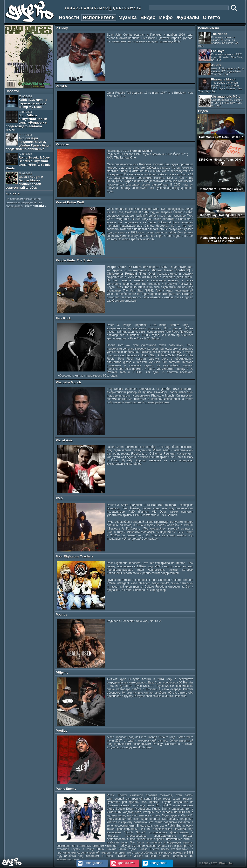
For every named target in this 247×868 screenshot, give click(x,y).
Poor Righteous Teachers (75, 556)
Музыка (128, 17)
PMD (59, 498)
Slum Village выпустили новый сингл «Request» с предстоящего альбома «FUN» (26, 121)
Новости (69, 17)
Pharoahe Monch (68, 382)
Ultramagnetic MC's (221, 101)
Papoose (62, 144)
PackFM (62, 86)
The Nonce (219, 40)
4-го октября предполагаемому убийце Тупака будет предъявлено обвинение (28, 142)
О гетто (212, 17)
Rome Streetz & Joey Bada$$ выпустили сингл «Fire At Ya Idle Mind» (28, 161)
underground (89, 863)
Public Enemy (66, 789)
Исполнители (99, 17)
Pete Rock (63, 318)
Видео (148, 17)
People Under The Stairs (74, 260)
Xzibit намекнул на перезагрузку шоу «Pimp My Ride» (26, 102)
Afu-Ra (221, 70)
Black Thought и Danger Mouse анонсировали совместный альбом (24, 181)
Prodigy (62, 731)
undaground (154, 863)
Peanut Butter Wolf (70, 202)
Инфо (166, 17)
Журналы (188, 17)
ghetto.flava (122, 863)
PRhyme (62, 673)
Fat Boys (221, 55)
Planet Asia (64, 440)
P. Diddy (62, 28)
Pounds (62, 614)
